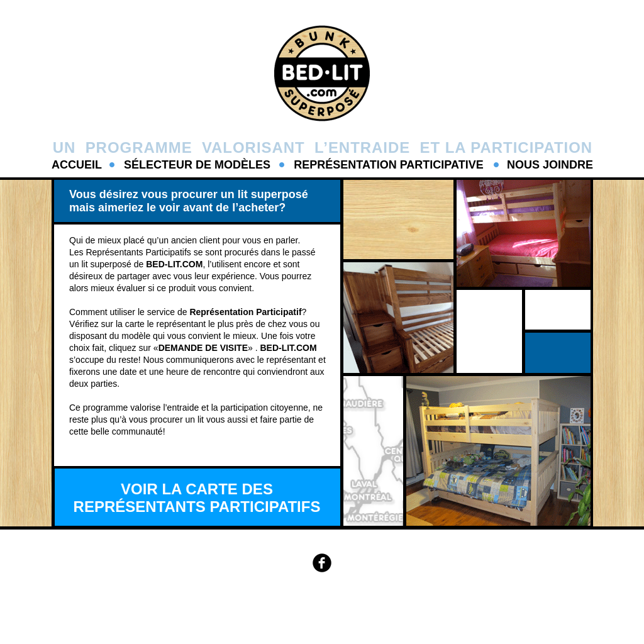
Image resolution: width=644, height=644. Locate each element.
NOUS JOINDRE (550, 165)
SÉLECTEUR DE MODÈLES (197, 165)
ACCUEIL (77, 165)
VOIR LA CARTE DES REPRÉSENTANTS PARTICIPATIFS (197, 498)
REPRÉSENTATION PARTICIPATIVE (388, 165)
